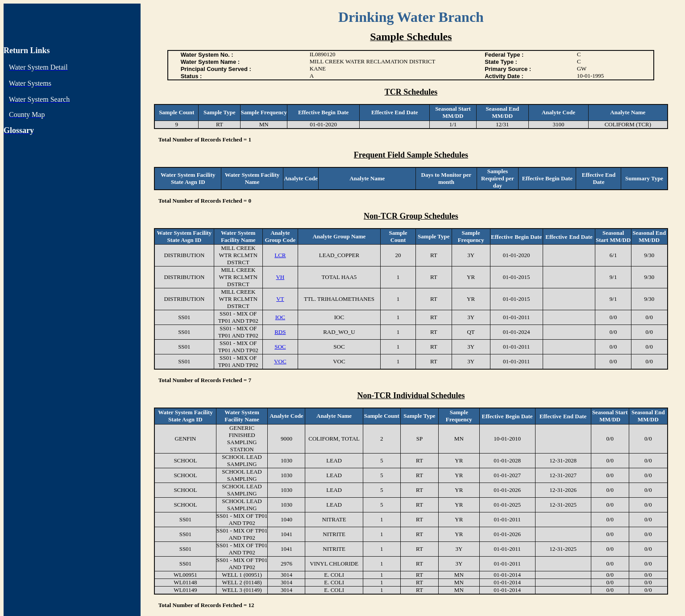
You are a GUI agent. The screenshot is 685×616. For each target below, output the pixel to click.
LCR (280, 255)
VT (280, 299)
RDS (280, 332)
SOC (280, 347)
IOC (280, 317)
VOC (280, 361)
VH (280, 277)
